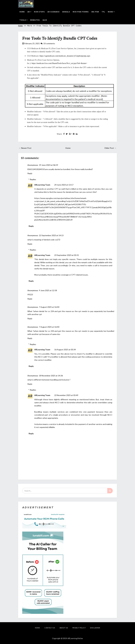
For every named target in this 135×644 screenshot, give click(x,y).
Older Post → (110, 148)
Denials (66, 12)
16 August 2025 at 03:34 (65, 350)
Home (22, 12)
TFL (103, 12)
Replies (33, 179)
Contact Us (50, 628)
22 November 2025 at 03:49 (66, 395)
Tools (23, 20)
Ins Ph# (95, 12)
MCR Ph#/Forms (81, 12)
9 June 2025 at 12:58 (48, 290)
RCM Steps (39, 12)
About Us (64, 628)
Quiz (45, 20)
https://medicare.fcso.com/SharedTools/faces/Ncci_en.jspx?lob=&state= (59, 63)
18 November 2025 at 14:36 (51, 376)
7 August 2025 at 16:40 (49, 307)
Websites (35, 20)
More (111, 12)
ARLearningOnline (75, 638)
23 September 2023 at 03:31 (67, 255)
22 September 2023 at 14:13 (51, 235)
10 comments (49, 43)
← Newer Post (25, 148)
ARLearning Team (42, 185)
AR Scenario (54, 12)
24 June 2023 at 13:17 (64, 185)
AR (29, 12)
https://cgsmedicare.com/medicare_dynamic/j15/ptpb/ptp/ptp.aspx (65, 56)
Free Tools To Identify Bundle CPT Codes (60, 38)
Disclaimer (95, 628)
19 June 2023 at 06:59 (48, 165)
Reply (30, 173)
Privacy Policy (79, 628)
